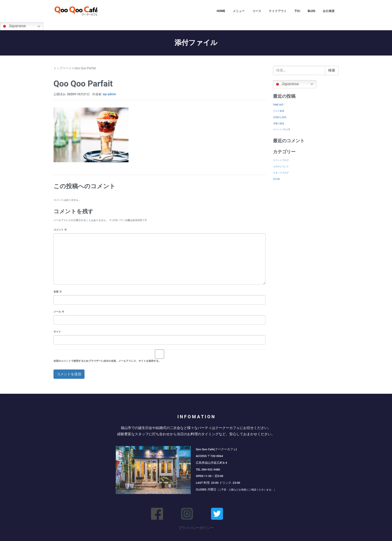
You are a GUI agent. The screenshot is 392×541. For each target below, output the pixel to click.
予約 (297, 11)
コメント (60, 230)
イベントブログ (281, 160)
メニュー (239, 11)
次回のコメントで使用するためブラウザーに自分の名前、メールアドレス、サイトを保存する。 (107, 361)
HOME (221, 11)
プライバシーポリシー (196, 528)
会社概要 (329, 11)
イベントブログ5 (281, 129)
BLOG (311, 11)
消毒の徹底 (279, 123)
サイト (57, 332)
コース (257, 11)
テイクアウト (278, 11)
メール (59, 312)
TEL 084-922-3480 (208, 469)
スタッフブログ (281, 173)
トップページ (62, 68)
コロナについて (281, 166)
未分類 (276, 179)
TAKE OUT (278, 105)
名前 (58, 292)
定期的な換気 (280, 117)
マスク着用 (279, 111)
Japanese (14, 26)
